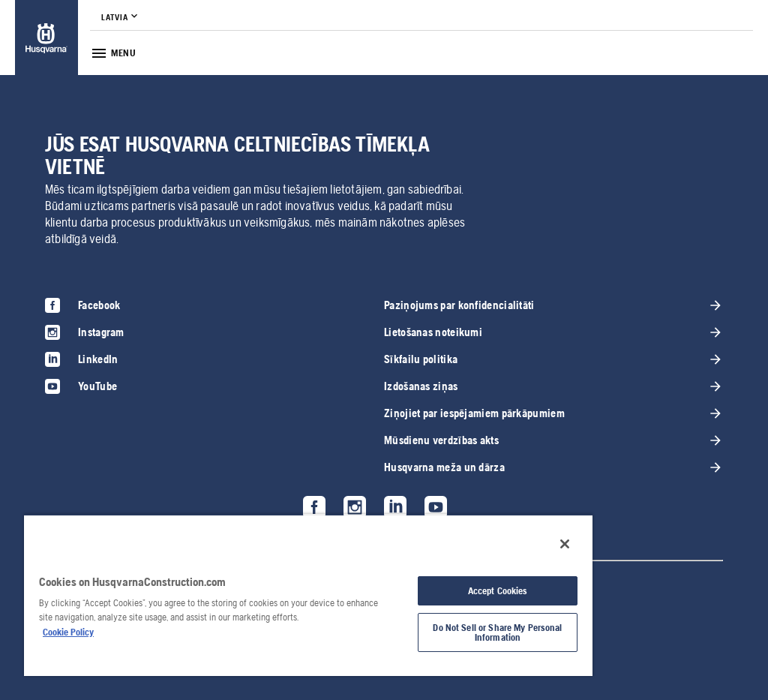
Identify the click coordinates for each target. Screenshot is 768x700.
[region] (308, 595)
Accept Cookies (498, 591)
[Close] (565, 544)
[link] (46, 38)
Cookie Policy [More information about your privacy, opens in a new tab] (68, 632)
